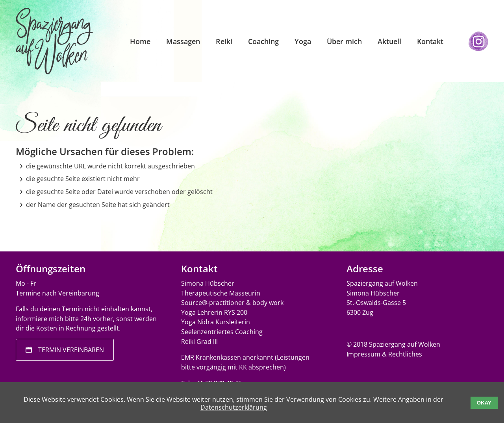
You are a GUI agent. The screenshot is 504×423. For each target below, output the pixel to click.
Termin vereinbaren (71, 350)
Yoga (303, 41)
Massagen (183, 41)
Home (140, 41)
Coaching (263, 41)
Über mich (344, 41)
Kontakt (430, 41)
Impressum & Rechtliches (384, 354)
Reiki (224, 41)
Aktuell (389, 41)
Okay (484, 403)
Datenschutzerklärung (234, 407)
